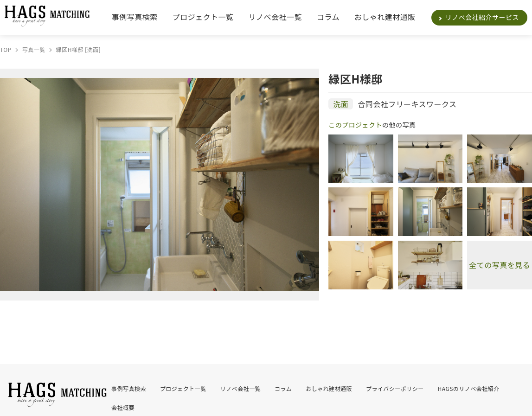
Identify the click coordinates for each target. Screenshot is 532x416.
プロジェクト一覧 (203, 17)
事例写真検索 (135, 17)
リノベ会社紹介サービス (482, 17)
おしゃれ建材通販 (385, 17)
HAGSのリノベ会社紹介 (469, 388)
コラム (328, 17)
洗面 (341, 104)
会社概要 (123, 407)
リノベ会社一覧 (275, 17)
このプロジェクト (355, 125)
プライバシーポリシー (395, 388)
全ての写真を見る (500, 265)
